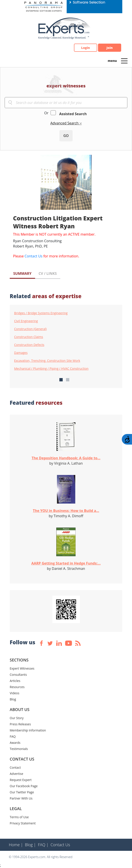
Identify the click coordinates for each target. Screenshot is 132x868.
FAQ (13, 736)
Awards (15, 743)
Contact (15, 767)
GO (66, 136)
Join (110, 48)
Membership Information (28, 730)
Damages (21, 353)
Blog (13, 699)
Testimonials (19, 749)
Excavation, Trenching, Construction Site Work (47, 361)
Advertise (16, 774)
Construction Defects (29, 345)
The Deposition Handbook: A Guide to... (66, 458)
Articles (15, 681)
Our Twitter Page (22, 792)
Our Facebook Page (24, 786)
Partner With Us (21, 798)
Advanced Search (65, 123)
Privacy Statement (23, 823)
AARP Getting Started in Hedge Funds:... (66, 563)
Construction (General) (30, 329)
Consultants (18, 675)
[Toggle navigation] (124, 61)
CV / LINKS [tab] (48, 273)
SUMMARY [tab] (22, 273)
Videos (14, 693)
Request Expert (21, 780)
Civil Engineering (26, 321)
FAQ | (43, 845)
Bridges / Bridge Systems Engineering (41, 313)
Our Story (17, 718)
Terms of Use (19, 817)
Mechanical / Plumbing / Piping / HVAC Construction (51, 369)
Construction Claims (29, 337)
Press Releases (20, 724)
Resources (17, 687)
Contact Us (33, 256)
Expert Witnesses (22, 668)
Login (86, 48)
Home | (16, 845)
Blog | (30, 845)
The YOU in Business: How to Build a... (66, 511)
